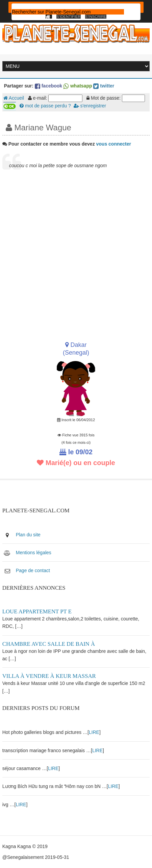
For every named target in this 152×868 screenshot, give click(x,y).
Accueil (14, 98)
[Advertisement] (76, 255)
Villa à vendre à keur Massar (49, 676)
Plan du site (28, 535)
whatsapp (78, 86)
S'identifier (69, 17)
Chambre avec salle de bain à (49, 644)
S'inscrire (96, 17)
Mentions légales (34, 553)
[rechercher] (68, 12)
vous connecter (114, 144)
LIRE (94, 732)
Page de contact (33, 570)
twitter (104, 86)
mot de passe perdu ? (45, 106)
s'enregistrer (90, 106)
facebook (48, 86)
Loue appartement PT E (37, 611)
